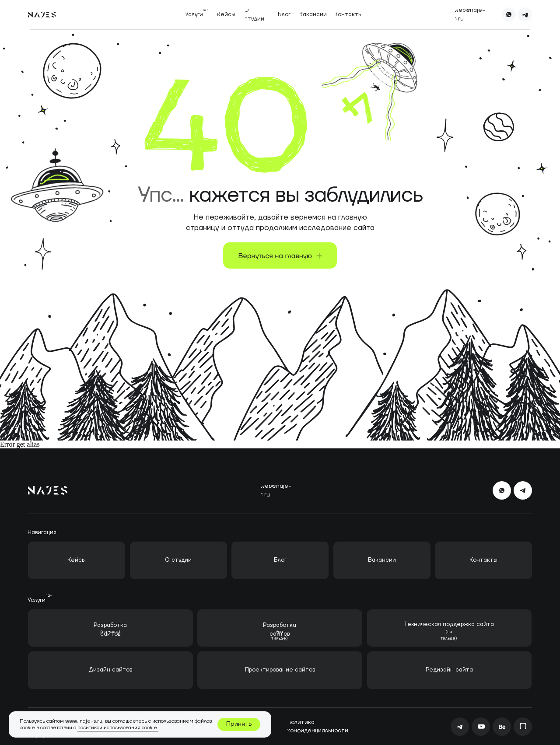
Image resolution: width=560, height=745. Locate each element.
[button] (194, 15)
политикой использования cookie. (118, 728)
